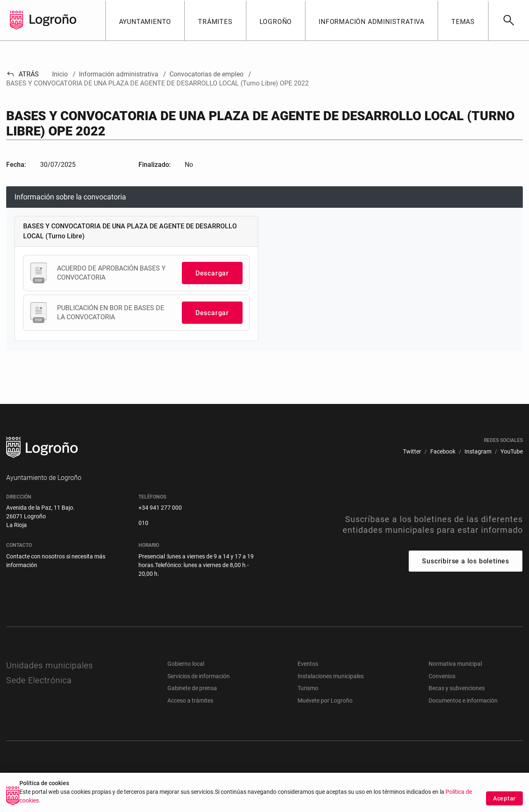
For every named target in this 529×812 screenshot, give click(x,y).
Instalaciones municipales (331, 676)
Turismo (308, 688)
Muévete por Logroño (325, 700)
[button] (145, 20)
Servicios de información (199, 676)
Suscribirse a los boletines (466, 561)
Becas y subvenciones (457, 688)
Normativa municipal (455, 664)
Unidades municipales (50, 665)
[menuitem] (412, 452)
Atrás (23, 74)
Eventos (308, 664)
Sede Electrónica (39, 680)
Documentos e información (463, 700)
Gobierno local (186, 664)
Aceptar (504, 798)
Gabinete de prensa (192, 688)
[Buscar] (509, 20)
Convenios (442, 676)
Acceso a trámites (190, 700)
